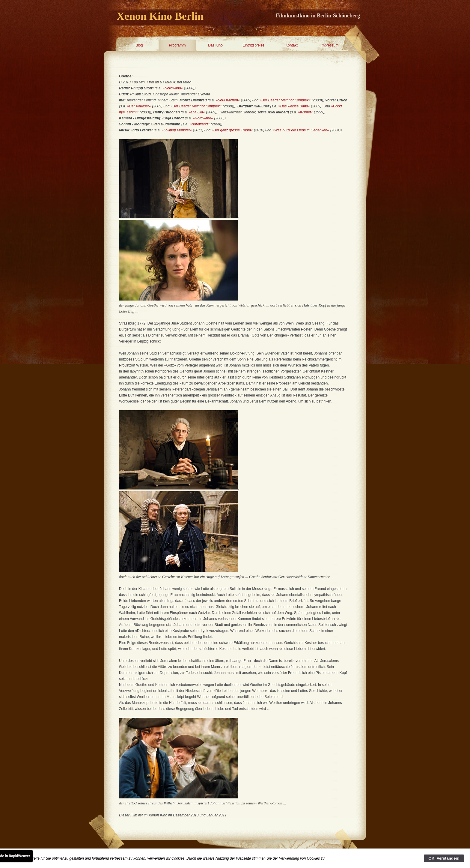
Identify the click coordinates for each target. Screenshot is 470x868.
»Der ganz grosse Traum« (233, 130)
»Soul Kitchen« (228, 100)
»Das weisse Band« (294, 106)
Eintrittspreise (253, 45)
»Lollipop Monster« (177, 130)
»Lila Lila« (197, 112)
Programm (177, 45)
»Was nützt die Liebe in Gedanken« (301, 130)
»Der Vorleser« (139, 106)
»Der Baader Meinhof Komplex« (285, 100)
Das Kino (215, 45)
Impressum (330, 45)
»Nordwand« (173, 88)
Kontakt (292, 45)
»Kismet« (305, 112)
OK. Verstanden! (444, 858)
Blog (139, 45)
